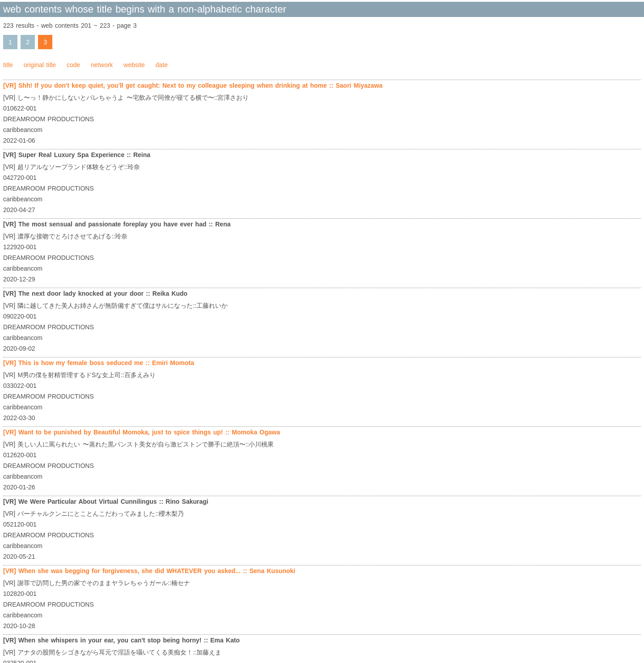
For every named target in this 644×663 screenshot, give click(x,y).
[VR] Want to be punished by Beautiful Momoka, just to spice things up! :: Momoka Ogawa (142, 432)
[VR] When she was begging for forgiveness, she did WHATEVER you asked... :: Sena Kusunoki (149, 571)
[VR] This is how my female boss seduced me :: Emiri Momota (99, 363)
